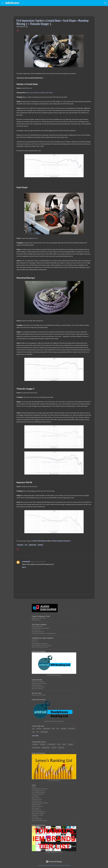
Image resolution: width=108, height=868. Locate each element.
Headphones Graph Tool (39, 618)
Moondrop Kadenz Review (39, 683)
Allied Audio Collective (38, 813)
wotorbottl (26, 562)
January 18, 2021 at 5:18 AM (38, 562)
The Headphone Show (38, 790)
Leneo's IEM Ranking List (54, 781)
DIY (38, 732)
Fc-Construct (51, 744)
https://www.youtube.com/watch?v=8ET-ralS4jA (39, 93)
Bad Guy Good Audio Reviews (40, 803)
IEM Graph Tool (36, 620)
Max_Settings (35, 808)
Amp (53, 729)
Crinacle (54, 748)
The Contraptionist (37, 819)
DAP (34, 732)
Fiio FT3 (34, 642)
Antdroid (20, 545)
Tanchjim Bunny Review (38, 687)
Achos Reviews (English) (38, 812)
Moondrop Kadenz (37, 626)
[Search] (105, 3)
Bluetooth (72, 729)
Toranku (70, 744)
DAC (58, 729)
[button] (18, 31)
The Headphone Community (40, 789)
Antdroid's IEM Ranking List (40, 541)
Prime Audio (35, 817)
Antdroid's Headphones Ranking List (54, 721)
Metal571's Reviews (37, 806)
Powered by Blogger (54, 862)
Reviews (40, 545)
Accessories (44, 732)
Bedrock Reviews (36, 810)
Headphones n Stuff (37, 815)
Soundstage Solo (37, 801)
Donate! (34, 787)
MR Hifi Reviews (36, 805)
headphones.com (33, 238)
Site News (64, 729)
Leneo (64, 744)
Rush (59, 744)
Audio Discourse (12, 3)
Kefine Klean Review (37, 689)
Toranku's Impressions (38, 794)
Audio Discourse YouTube (39, 695)
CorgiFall (43, 744)
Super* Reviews (36, 798)
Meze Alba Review (37, 685)
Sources (39, 729)
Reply (24, 567)
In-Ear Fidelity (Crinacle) (38, 792)
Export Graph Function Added (40, 647)
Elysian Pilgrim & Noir (38, 632)
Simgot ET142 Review (38, 682)
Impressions (33, 545)
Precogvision (36, 748)
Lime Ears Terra (36, 630)
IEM (26, 545)
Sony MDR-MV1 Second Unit (40, 643)
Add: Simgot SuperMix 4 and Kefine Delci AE (44, 633)
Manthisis (61, 748)
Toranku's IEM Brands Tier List (54, 852)
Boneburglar (46, 748)
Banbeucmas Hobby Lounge (39, 821)
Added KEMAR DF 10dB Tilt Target (41, 645)
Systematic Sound (37, 799)
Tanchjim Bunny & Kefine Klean (40, 628)
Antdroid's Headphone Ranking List (61, 541)
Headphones (47, 729)
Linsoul (30, 88)
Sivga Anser (35, 640)
